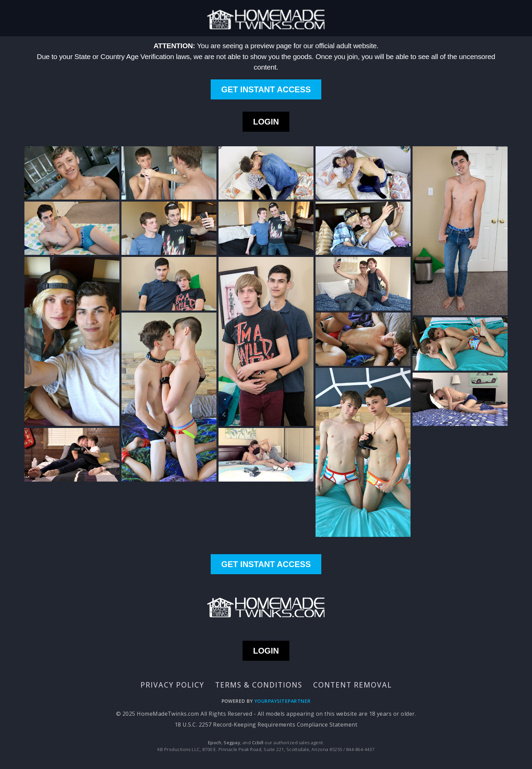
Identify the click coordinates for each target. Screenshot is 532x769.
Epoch (215, 743)
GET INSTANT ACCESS (266, 89)
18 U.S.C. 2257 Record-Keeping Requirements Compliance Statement (266, 725)
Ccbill (258, 743)
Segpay (232, 743)
